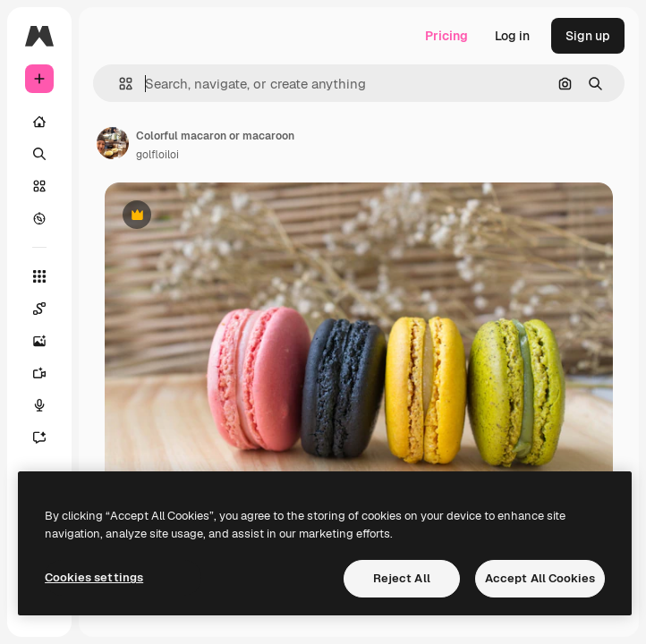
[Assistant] (48, 437)
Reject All (402, 578)
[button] (119, 84)
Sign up (588, 36)
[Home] (39, 122)
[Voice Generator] (48, 405)
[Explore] (39, 218)
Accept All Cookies (540, 578)
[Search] (39, 154)
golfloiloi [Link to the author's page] (157, 155)
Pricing (446, 36)
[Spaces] (48, 309)
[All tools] (39, 276)
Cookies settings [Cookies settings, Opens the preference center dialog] (94, 577)
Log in (512, 36)
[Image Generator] (48, 341)
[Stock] (39, 186)
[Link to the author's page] (113, 143)
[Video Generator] (48, 373)
